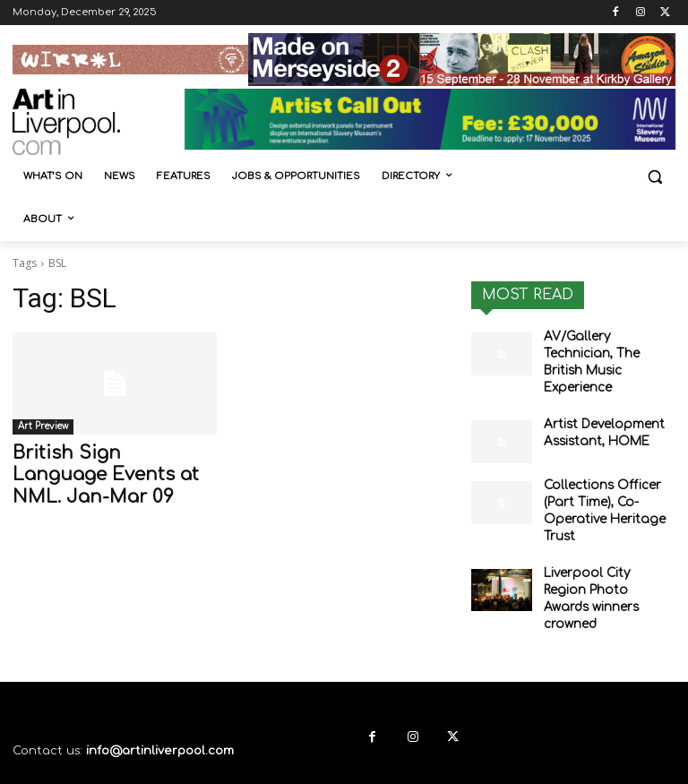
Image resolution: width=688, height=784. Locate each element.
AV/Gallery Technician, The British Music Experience (606, 351)
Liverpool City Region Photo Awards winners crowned (605, 556)
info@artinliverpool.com (160, 697)
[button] (654, 177)
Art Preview (43, 426)
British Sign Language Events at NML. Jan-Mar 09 (107, 472)
